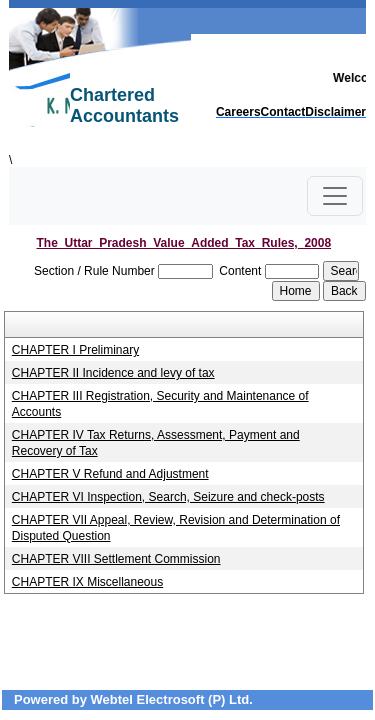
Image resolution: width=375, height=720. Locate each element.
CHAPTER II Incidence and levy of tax (113, 373)
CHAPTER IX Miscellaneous (87, 582)
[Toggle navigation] (335, 196)
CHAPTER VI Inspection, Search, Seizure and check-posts (168, 497)
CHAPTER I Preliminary (75, 350)
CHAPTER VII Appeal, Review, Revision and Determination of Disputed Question (176, 528)
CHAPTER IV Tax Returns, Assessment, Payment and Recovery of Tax (156, 443)
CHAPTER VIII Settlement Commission (116, 559)
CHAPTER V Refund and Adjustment (110, 474)
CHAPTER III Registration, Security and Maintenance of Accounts (160, 404)
